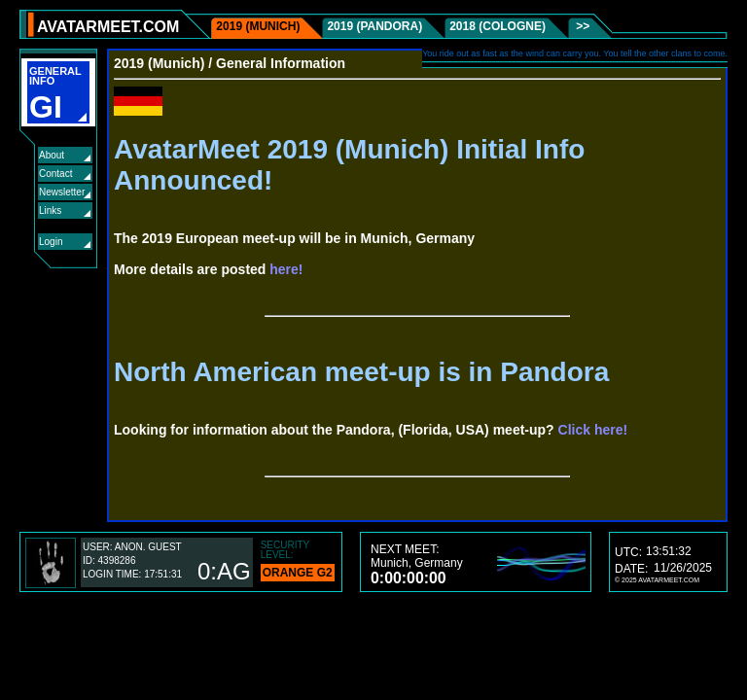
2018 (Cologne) (498, 26)
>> (581, 26)
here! (286, 269)
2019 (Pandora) (374, 26)
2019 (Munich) (258, 26)
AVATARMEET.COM (108, 27)
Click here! (593, 430)
